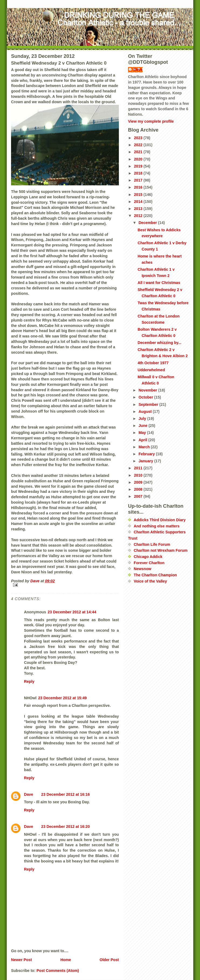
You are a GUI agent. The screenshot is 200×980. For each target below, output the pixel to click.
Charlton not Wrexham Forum (161, 550)
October (146, 397)
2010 (139, 475)
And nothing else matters (157, 526)
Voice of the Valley (150, 581)
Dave (29, 794)
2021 (139, 152)
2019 (139, 166)
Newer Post (21, 960)
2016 (139, 187)
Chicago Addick (148, 557)
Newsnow (142, 569)
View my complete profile (151, 121)
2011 (139, 468)
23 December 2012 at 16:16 (65, 794)
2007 (139, 496)
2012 (139, 216)
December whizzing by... (159, 343)
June (144, 426)
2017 (139, 180)
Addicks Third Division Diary (160, 520)
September (149, 404)
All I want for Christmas (159, 283)
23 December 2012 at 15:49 (62, 698)
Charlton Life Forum (152, 544)
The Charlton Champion (155, 575)
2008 (139, 489)
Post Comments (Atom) (58, 971)
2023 (139, 138)
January (146, 461)
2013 (139, 209)
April (143, 440)
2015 (139, 195)
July (143, 419)
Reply (29, 681)
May (143, 433)
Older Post (109, 960)
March (145, 447)
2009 (139, 482)
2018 (139, 173)
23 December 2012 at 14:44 (72, 612)
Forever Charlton (149, 563)
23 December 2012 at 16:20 (65, 827)
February (147, 454)
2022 (139, 145)
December (148, 223)
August (146, 412)
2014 (139, 202)
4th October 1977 (153, 363)
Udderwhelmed (151, 370)
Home (66, 960)
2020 (139, 159)
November (148, 390)
